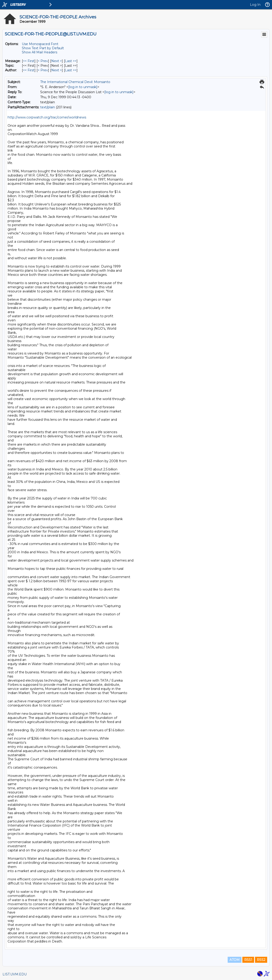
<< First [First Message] (29, 61)
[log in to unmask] (83, 87)
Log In (255, 5)
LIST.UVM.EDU (15, 974)
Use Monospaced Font (40, 44)
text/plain (48, 107)
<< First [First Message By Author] (29, 70)
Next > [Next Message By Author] (57, 70)
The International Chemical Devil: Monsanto (75, 82)
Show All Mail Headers (40, 52)
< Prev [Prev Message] (43, 61)
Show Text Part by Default (43, 48)
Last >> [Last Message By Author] (71, 70)
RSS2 (261, 960)
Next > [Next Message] (57, 61)
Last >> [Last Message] (71, 61)
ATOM (235, 960)
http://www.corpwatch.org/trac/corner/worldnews (47, 117)
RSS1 (248, 960)
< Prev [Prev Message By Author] (43, 70)
